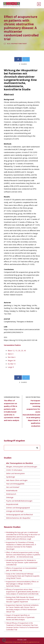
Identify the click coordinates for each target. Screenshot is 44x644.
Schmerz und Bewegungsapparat (18, 508)
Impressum (17, 642)
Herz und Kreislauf (13, 487)
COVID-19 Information (14, 470)
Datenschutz (9, 642)
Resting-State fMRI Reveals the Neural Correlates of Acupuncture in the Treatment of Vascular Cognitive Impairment (23, 599)
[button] (4, 640)
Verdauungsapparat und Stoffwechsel (19, 515)
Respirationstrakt (19, 44)
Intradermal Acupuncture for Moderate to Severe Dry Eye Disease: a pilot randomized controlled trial (22, 562)
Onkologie (10, 497)
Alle (9, 44)
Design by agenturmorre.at (31, 642)
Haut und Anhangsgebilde (15, 484)
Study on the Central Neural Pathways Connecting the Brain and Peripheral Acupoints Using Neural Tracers (23, 576)
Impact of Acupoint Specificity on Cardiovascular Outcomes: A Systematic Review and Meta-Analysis (20, 617)
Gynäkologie (11, 477)
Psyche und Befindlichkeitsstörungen (19, 501)
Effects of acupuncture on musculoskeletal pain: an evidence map (21, 569)
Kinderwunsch (11, 494)
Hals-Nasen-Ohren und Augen (17, 480)
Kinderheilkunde (12, 491)
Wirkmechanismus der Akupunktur (18, 518)
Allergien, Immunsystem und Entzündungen (22, 467)
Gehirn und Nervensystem (15, 473)
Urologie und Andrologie (15, 511)
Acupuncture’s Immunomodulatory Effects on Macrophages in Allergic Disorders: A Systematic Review (22, 584)
